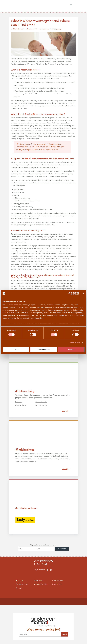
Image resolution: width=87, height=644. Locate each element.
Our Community (22, 584)
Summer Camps (41, 405)
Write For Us (39, 581)
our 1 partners (15, 305)
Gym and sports (41, 402)
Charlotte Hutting (19, 29)
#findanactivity (25, 391)
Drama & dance (21, 405)
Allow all (71, 349)
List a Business (58, 581)
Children (30, 29)
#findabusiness (25, 450)
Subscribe (62, 549)
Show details (75, 343)
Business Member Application (26, 461)
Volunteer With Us (41, 584)
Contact (19, 588)
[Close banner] (84, 293)
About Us (19, 581)
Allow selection (43, 349)
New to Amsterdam (46, 29)
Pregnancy (57, 29)
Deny (16, 349)
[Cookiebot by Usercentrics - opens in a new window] (69, 293)
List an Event (57, 584)
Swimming (19, 402)
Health (36, 29)
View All (66, 411)
